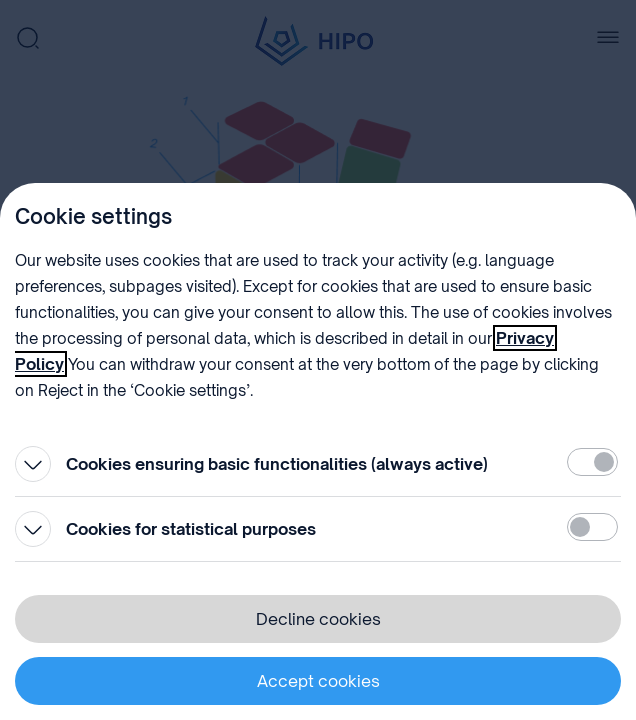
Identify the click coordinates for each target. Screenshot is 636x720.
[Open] (33, 464)
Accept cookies (318, 681)
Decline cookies (318, 619)
